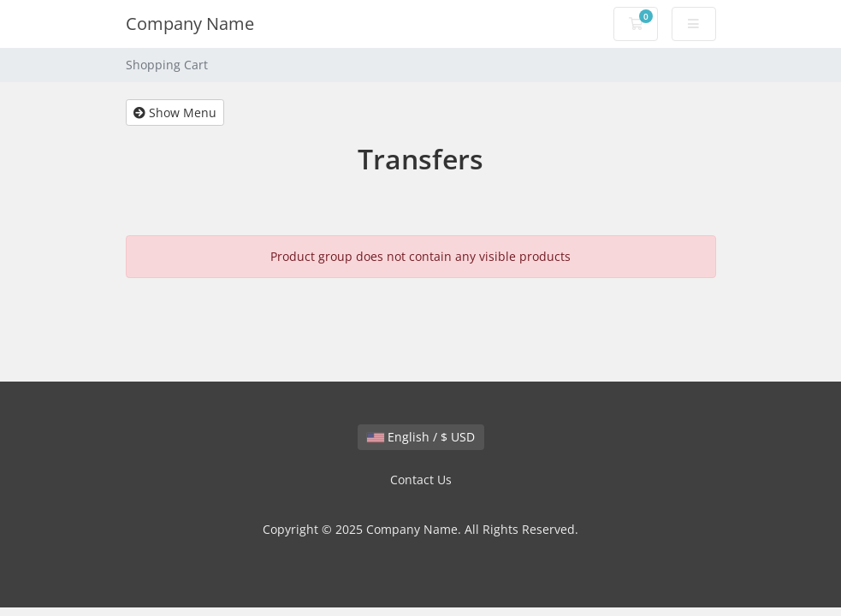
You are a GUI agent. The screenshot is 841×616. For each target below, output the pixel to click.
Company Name (190, 24)
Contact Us (421, 480)
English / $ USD (421, 437)
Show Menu (175, 113)
